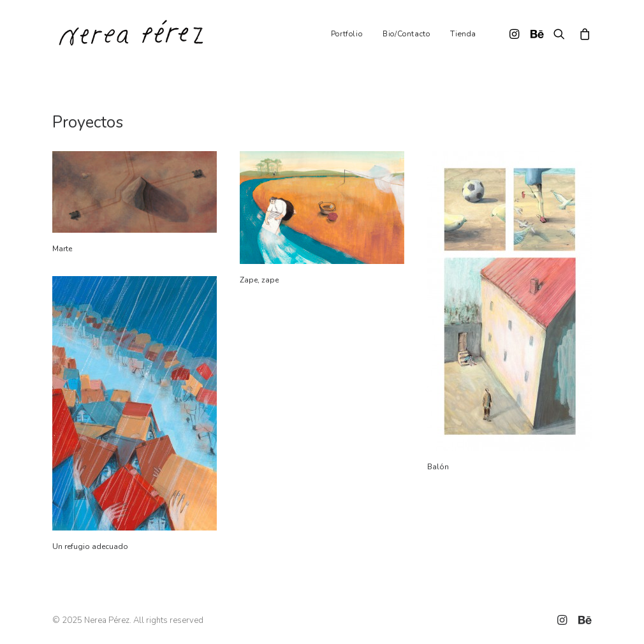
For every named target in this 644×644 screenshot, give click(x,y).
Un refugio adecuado (90, 546)
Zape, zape (259, 280)
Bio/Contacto (406, 34)
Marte (62, 249)
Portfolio (347, 34)
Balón (438, 467)
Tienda (463, 34)
